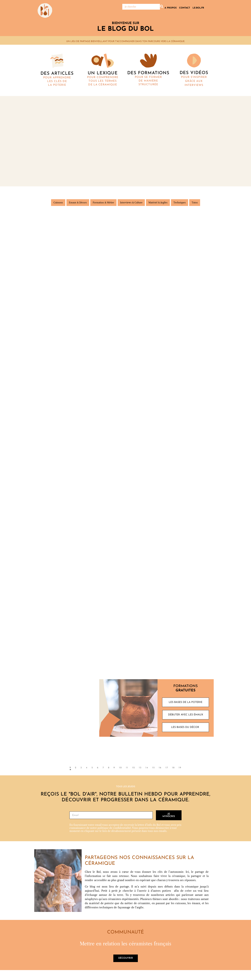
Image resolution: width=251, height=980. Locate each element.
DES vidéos (194, 73)
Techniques (180, 203)
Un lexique (103, 73)
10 (121, 768)
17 (167, 768)
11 (127, 768)
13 (140, 768)
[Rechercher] (141, 7)
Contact (185, 8)
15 (154, 768)
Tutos (195, 203)
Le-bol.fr (198, 8)
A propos (171, 8)
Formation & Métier (103, 203)
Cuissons (58, 203)
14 (147, 768)
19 (180, 768)
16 (160, 768)
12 (134, 768)
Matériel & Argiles (158, 203)
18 (173, 768)
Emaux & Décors (78, 203)
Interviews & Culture (131, 203)
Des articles (57, 74)
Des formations (148, 73)
